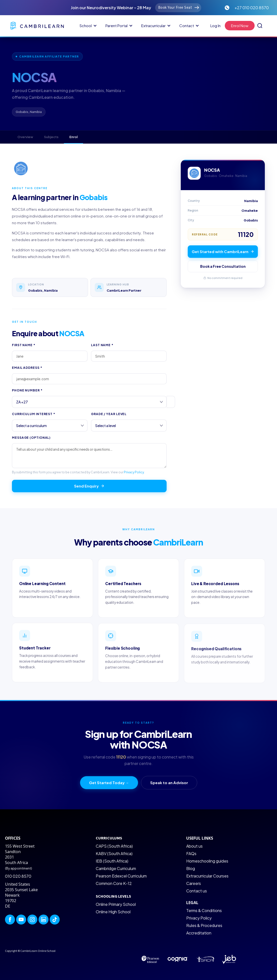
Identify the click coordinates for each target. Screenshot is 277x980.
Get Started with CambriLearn (223, 251)
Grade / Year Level (109, 414)
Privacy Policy (134, 472)
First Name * (24, 345)
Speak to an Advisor (169, 783)
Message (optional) (31, 438)
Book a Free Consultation (223, 266)
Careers (194, 883)
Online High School (113, 912)
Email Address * (27, 368)
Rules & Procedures (204, 925)
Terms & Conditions (204, 910)
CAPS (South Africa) (114, 846)
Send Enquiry (89, 486)
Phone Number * (27, 390)
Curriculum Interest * (34, 414)
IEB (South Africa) (112, 861)
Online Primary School (116, 904)
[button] (87, 26)
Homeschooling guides (207, 861)
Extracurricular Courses (207, 876)
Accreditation (199, 933)
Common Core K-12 (114, 883)
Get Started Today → (109, 783)
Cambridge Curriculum (116, 868)
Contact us (197, 891)
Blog (191, 868)
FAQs (191, 853)
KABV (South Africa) (114, 853)
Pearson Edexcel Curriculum (121, 876)
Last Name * (102, 345)
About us (194, 846)
